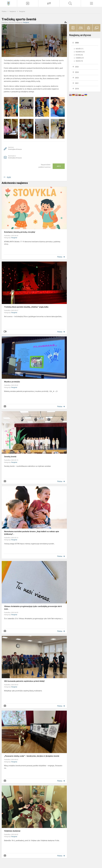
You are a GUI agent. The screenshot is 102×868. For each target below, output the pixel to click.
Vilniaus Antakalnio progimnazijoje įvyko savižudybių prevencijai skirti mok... (33, 608)
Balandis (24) (80, 52)
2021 (77, 83)
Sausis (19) (79, 61)
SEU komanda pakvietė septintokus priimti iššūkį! (24, 681)
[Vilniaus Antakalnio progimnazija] (9, 3)
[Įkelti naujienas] (28, 3)
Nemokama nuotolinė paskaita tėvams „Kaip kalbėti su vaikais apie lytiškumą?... (32, 533)
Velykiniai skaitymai (12, 831)
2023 (77, 78)
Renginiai (22, 11)
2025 (77, 67)
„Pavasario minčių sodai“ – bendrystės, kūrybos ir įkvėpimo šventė (32, 756)
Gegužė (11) (80, 49)
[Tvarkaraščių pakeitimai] (49, 3)
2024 (77, 72)
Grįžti (9, 177)
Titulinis (4, 11)
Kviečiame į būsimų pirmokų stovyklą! (20, 232)
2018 (77, 89)
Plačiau (60, 257)
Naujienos (13, 11)
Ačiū (59, 166)
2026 (77, 43)
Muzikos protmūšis (12, 382)
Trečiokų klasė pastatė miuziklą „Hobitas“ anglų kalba (26, 307)
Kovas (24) (79, 55)
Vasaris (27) (80, 58)
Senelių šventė (10, 457)
